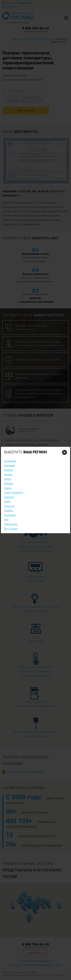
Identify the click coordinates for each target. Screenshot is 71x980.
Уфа (6, 520)
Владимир (10, 466)
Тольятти (9, 506)
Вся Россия (11, 529)
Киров (8, 479)
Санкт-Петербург (14, 493)
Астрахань (10, 461)
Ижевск (9, 470)
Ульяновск (10, 515)
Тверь (7, 502)
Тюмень (9, 511)
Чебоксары (11, 524)
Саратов (9, 497)
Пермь (8, 488)
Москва (9, 484)
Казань (8, 475)
